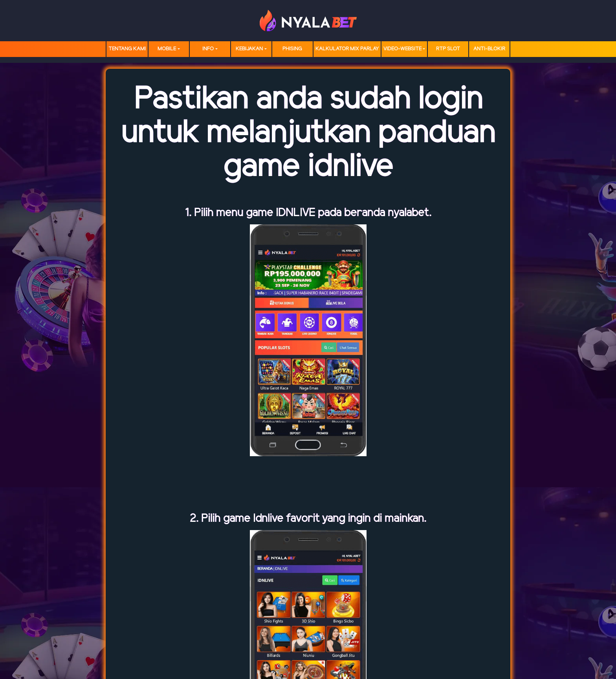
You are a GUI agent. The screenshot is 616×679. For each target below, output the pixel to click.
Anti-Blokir (489, 49)
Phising (292, 49)
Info (208, 49)
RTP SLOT (448, 49)
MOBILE (167, 49)
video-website (402, 49)
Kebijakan (249, 49)
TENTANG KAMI (127, 49)
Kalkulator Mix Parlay (347, 49)
